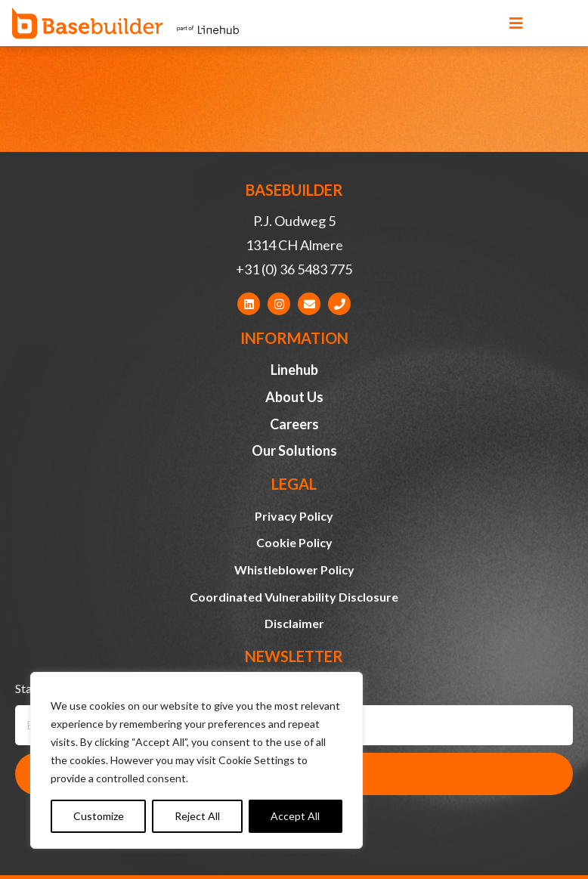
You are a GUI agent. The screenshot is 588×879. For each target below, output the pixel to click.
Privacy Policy (294, 516)
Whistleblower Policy (294, 569)
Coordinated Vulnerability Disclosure (294, 597)
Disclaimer (294, 623)
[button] (516, 23)
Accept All (295, 816)
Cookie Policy (294, 542)
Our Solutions (294, 450)
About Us (294, 397)
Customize (99, 816)
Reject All (197, 816)
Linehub (294, 370)
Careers (294, 424)
